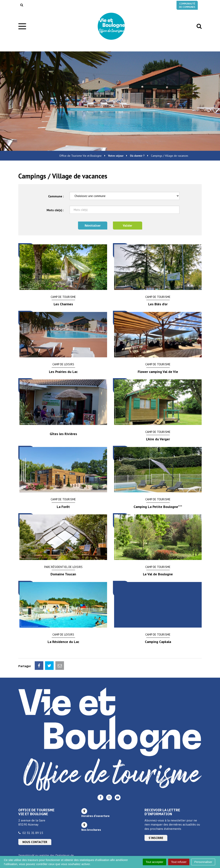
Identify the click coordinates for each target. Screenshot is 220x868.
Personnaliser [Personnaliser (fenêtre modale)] (203, 862)
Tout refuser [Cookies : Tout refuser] (179, 862)
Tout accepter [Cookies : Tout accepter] (154, 862)
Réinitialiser (93, 226)
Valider (127, 226)
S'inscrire (156, 838)
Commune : (56, 196)
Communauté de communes (187, 5)
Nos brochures (91, 830)
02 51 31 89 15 (33, 833)
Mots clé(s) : (55, 210)
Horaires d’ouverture (95, 816)
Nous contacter (35, 842)
